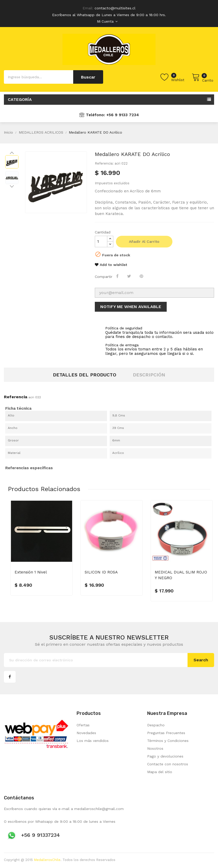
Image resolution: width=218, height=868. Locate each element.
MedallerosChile (47, 860)
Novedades (86, 733)
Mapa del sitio (160, 772)
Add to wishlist (111, 265)
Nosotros (155, 748)
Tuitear (130, 276)
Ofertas (83, 725)
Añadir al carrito (144, 242)
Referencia (16, 397)
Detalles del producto (85, 375)
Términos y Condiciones (168, 741)
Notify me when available (131, 307)
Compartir (118, 276)
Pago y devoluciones (165, 756)
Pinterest (142, 276)
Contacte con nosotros (168, 764)
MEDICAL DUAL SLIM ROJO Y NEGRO (181, 575)
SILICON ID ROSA (101, 572)
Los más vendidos (93, 741)
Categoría (20, 99)
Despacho (156, 725)
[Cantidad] (101, 242)
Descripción (149, 375)
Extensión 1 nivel (31, 572)
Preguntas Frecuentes (166, 733)
